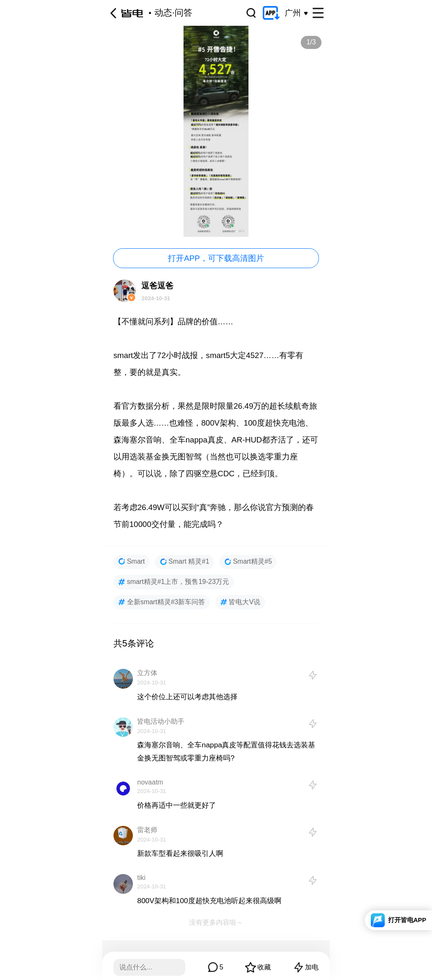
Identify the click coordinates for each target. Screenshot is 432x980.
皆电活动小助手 (161, 721)
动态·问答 (173, 13)
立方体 (147, 673)
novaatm (150, 782)
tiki (141, 878)
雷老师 (147, 830)
